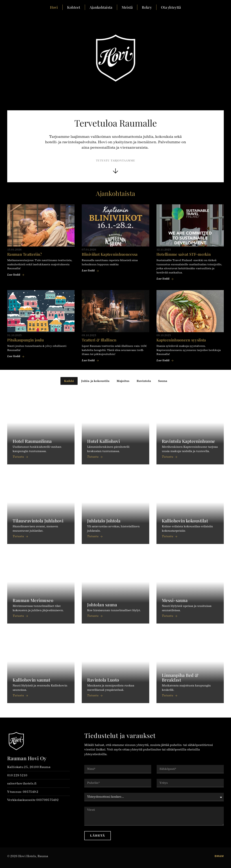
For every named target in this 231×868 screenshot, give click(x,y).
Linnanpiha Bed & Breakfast (180, 677)
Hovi (54, 7)
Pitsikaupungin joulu (25, 340)
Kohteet (74, 7)
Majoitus (123, 381)
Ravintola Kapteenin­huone (188, 441)
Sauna (163, 381)
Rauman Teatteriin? (25, 254)
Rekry (147, 7)
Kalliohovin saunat (31, 680)
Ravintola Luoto (103, 680)
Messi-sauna (175, 600)
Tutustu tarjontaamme (115, 160)
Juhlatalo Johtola (104, 521)
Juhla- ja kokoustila (95, 381)
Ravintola (144, 381)
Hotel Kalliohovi (103, 441)
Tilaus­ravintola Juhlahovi (38, 521)
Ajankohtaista (101, 7)
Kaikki (69, 381)
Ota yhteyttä (171, 7)
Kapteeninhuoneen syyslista (181, 340)
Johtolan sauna (102, 605)
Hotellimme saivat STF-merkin (184, 254)
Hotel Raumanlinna (32, 441)
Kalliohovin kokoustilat (185, 521)
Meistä (127, 7)
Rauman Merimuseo (33, 600)
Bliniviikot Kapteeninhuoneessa (110, 254)
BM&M (219, 856)
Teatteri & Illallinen (99, 340)
